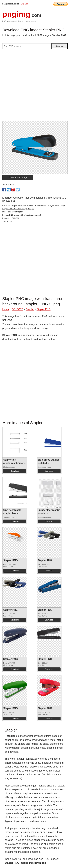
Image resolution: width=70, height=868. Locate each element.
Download (15, 471)
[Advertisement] (35, 86)
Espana (24, 4)
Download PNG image (18, 177)
